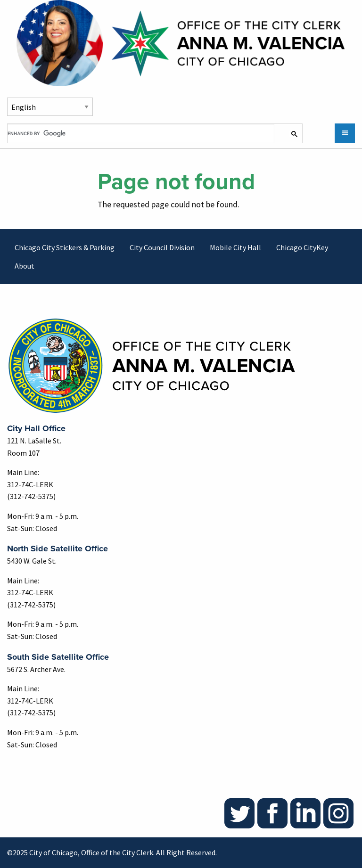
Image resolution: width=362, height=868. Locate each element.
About (25, 266)
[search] (141, 133)
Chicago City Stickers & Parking (65, 247)
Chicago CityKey (302, 247)
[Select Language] (50, 107)
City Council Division (162, 247)
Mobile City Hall (235, 247)
